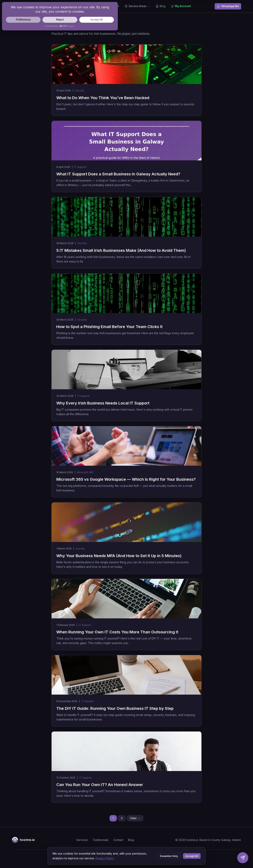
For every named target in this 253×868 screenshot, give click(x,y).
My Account (181, 6)
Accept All (192, 856)
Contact (118, 840)
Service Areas (137, 6)
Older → (135, 818)
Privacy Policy (105, 858)
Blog (161, 6)
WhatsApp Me (228, 6)
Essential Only (169, 856)
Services (82, 840)
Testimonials (101, 840)
